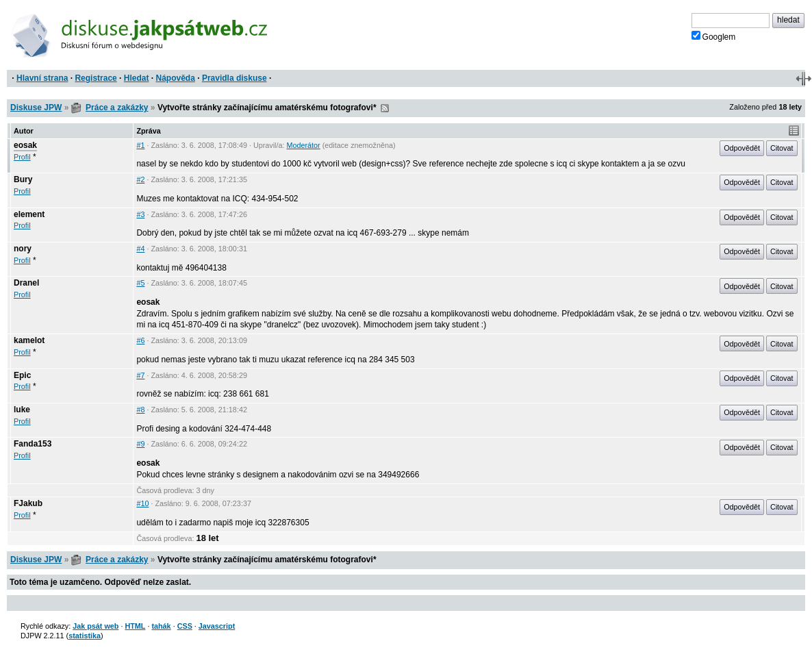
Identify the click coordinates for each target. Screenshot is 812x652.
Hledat (137, 78)
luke (22, 410)
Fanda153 (33, 444)
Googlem (714, 36)
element (29, 214)
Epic (22, 375)
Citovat (782, 148)
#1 (140, 145)
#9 (140, 444)
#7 (140, 375)
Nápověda (176, 78)
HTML (135, 626)
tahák (161, 626)
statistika (85, 636)
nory (23, 249)
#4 (140, 249)
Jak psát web (96, 626)
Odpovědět (742, 148)
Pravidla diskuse (234, 78)
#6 (140, 340)
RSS (385, 108)
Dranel (26, 283)
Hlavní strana (42, 78)
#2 (140, 179)
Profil (22, 157)
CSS (185, 626)
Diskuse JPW (36, 108)
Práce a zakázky (117, 108)
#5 (140, 283)
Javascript (217, 626)
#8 (140, 410)
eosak (25, 145)
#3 (140, 214)
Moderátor (304, 145)
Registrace (96, 78)
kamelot (29, 340)
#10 (142, 503)
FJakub (28, 503)
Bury (23, 179)
